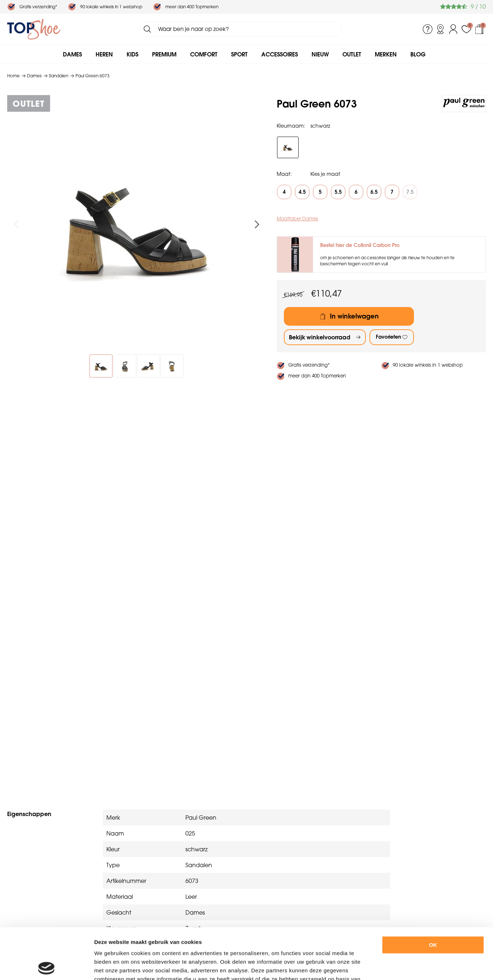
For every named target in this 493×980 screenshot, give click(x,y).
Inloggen (453, 29)
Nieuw (320, 54)
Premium (164, 54)
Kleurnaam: (291, 126)
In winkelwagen (354, 316)
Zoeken (147, 29)
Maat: (284, 174)
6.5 (374, 192)
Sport (239, 54)
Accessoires (280, 54)
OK (433, 894)
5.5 (338, 192)
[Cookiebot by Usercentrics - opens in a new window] (47, 966)
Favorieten (388, 337)
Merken (386, 54)
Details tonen (395, 966)
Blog (418, 54)
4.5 (302, 192)
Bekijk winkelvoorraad (320, 337)
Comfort (204, 54)
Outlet (352, 54)
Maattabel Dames (297, 219)
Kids (132, 54)
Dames (72, 54)
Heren (104, 54)
